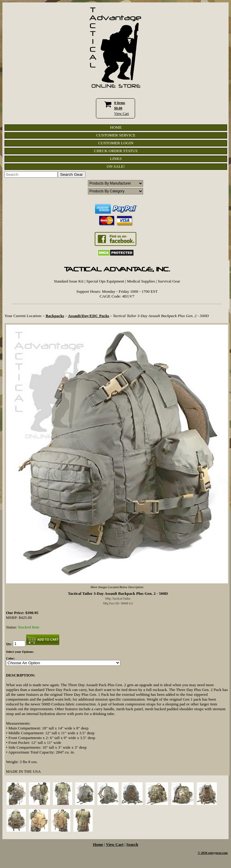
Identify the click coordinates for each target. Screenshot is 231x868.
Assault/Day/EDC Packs (89, 316)
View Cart (122, 114)
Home (98, 844)
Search (132, 844)
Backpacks (55, 316)
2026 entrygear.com (214, 853)
